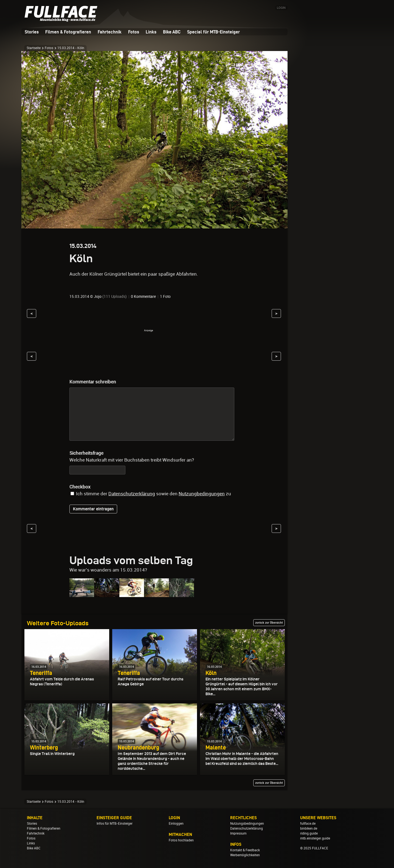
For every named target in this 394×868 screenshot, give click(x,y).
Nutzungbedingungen (202, 494)
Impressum (238, 833)
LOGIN (281, 8)
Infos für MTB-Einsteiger (115, 824)
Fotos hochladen (181, 840)
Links (151, 32)
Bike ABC (172, 32)
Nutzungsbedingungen (247, 824)
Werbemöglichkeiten (245, 855)
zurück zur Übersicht (269, 623)
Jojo (98, 296)
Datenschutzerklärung (132, 494)
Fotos (134, 32)
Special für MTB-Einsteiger (213, 32)
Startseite (34, 48)
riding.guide (309, 833)
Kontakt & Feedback (245, 850)
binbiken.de (309, 829)
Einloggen (176, 824)
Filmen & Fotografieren (68, 32)
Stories (32, 32)
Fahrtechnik (110, 32)
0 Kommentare (143, 296)
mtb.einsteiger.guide (315, 838)
